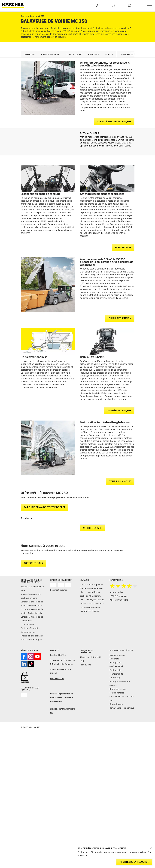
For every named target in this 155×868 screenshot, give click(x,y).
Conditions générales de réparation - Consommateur (32, 621)
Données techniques (119, 411)
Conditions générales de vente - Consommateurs (32, 604)
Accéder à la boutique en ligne (32, 589)
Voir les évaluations (119, 600)
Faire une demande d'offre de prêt (45, 507)
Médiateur (114, 659)
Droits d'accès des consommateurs (118, 691)
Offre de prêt (128, 55)
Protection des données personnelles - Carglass (32, 638)
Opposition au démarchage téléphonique (122, 706)
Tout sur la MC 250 (120, 482)
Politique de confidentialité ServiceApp (116, 674)
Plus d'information (120, 318)
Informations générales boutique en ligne (31, 596)
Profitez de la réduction (134, 862)
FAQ (82, 661)
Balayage (93, 55)
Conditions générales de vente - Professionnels (32, 611)
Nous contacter (57, 679)
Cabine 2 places (50, 55)
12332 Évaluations (118, 596)
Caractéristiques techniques (114, 122)
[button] (132, 54)
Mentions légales (117, 655)
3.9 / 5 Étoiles (116, 593)
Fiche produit (123, 248)
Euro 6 (109, 55)
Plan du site (86, 665)
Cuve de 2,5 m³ (74, 55)
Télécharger (92, 528)
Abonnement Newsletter (91, 657)
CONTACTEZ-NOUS (33, 563)
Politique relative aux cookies (120, 684)
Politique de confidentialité (116, 665)
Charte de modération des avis (122, 699)
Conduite (29, 55)
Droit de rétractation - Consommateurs (31, 630)
